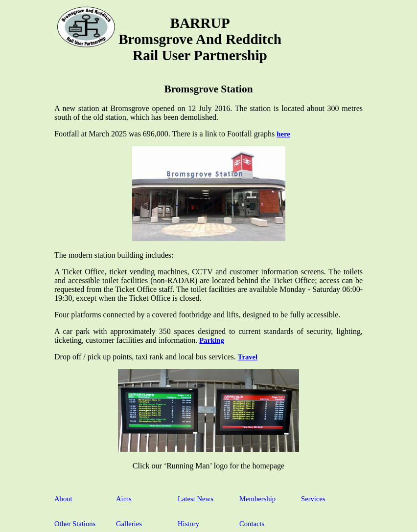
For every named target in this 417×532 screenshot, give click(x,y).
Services (313, 499)
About (63, 499)
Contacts (252, 524)
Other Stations (75, 524)
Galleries (129, 524)
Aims (124, 499)
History (188, 524)
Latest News (196, 499)
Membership (257, 499)
